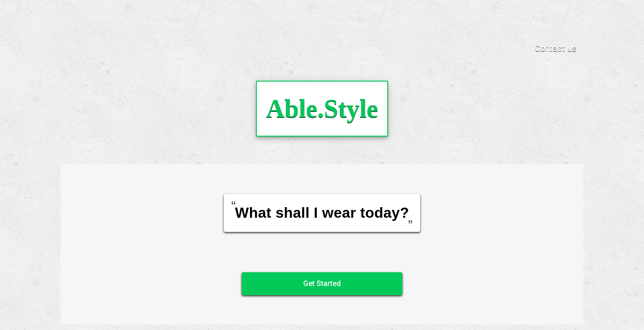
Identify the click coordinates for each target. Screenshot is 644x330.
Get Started (322, 283)
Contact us (556, 48)
